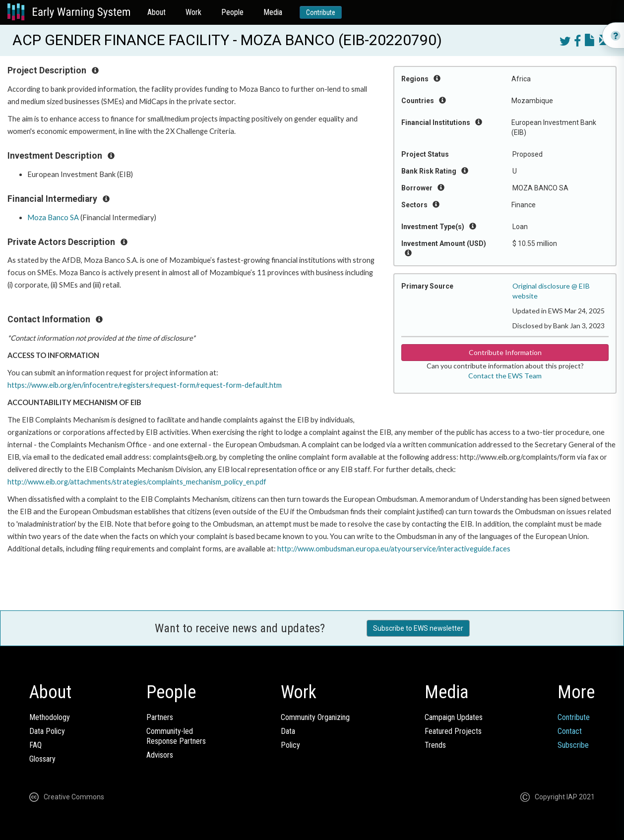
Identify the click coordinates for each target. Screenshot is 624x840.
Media (273, 12)
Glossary (42, 759)
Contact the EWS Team (505, 376)
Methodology (50, 717)
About (156, 12)
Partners (160, 717)
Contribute (321, 12)
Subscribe (573, 745)
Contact (570, 731)
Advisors (160, 755)
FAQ (35, 745)
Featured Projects (453, 731)
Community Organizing (315, 717)
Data (288, 731)
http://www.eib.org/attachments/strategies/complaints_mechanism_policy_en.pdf (137, 482)
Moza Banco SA (53, 217)
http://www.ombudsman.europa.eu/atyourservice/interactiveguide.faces (394, 549)
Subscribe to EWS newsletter (418, 628)
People (232, 12)
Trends (435, 745)
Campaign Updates (454, 717)
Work (193, 12)
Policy (290, 745)
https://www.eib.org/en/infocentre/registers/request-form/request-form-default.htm (145, 385)
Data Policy (47, 731)
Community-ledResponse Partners (176, 736)
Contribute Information (505, 352)
